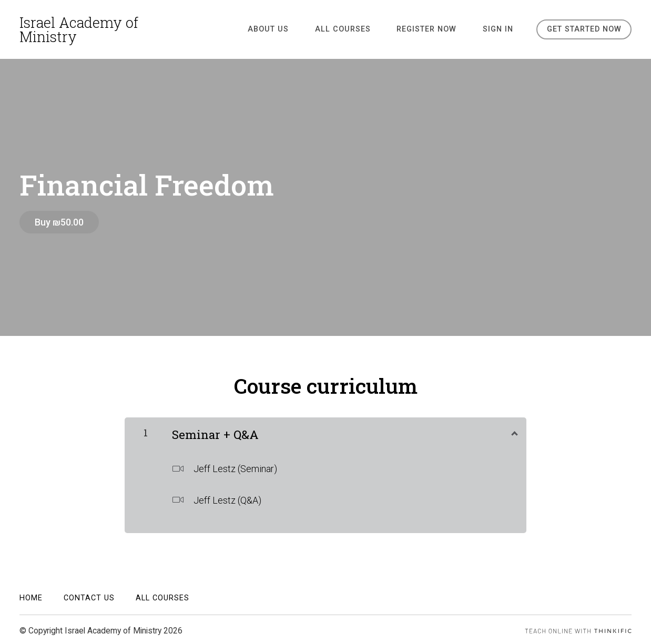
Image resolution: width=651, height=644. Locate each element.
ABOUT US (285, 29)
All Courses (354, 29)
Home (31, 595)
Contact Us (89, 595)
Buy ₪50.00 (59, 222)
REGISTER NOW (433, 29)
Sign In (500, 29)
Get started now (584, 29)
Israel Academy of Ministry (79, 29)
